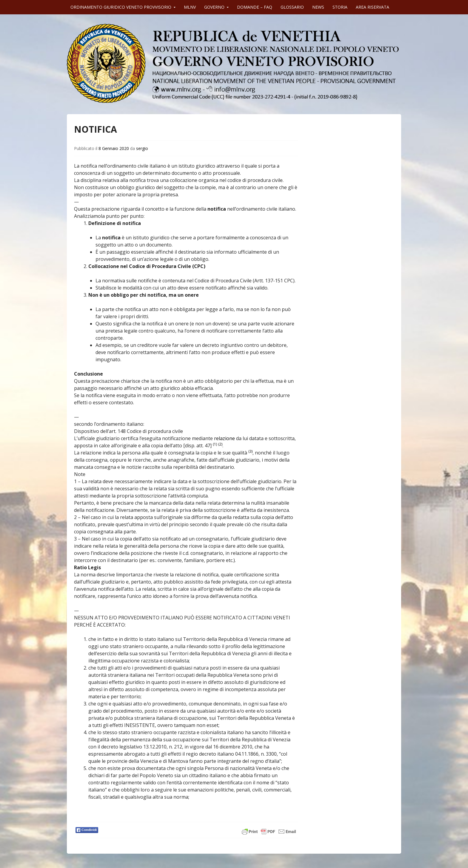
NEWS (318, 7)
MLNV (190, 7)
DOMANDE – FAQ (255, 7)
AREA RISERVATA (372, 7)
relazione (224, 438)
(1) (215, 444)
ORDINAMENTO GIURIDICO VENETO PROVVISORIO (121, 7)
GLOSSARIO (292, 7)
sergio (142, 148)
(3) (250, 451)
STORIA (340, 7)
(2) (220, 444)
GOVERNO (214, 7)
